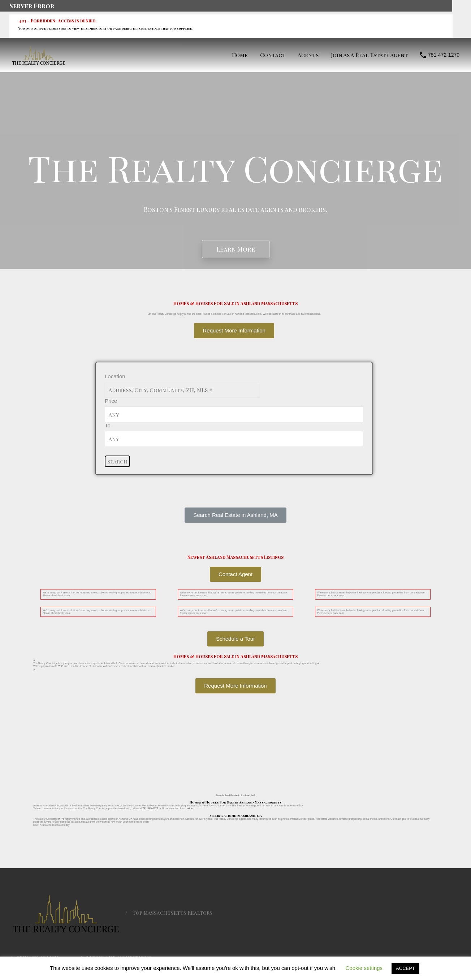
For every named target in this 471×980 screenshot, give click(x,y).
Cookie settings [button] (364, 968)
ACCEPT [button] (405, 968)
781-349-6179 (150, 808)
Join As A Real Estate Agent (370, 55)
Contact (273, 55)
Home (240, 55)
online (189, 808)
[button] (235, 515)
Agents (308, 55)
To (108, 425)
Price (111, 401)
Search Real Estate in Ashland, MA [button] (236, 795)
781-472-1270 (444, 55)
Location (115, 376)
